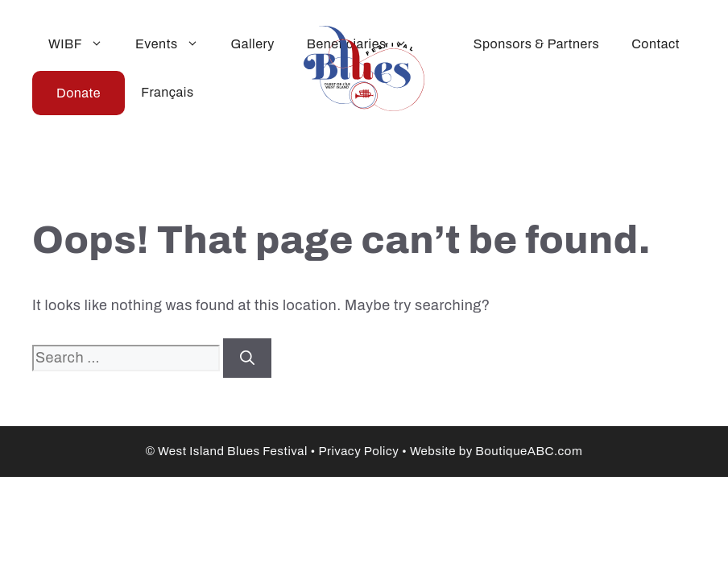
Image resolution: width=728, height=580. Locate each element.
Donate (79, 93)
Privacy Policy (358, 451)
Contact (656, 44)
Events (175, 44)
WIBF (84, 44)
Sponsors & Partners (537, 44)
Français (167, 92)
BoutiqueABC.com (529, 451)
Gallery (253, 44)
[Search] (247, 358)
